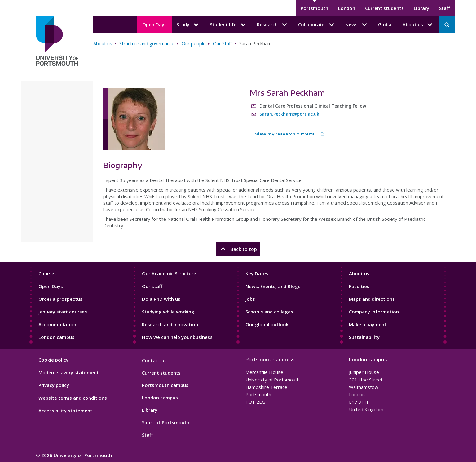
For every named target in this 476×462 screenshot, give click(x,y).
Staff (445, 8)
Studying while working (168, 312)
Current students (384, 8)
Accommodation (57, 324)
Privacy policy (54, 385)
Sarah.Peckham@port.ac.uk (289, 114)
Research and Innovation (170, 324)
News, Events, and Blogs (273, 286)
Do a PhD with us (161, 299)
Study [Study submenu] (188, 25)
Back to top (238, 249)
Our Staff (223, 43)
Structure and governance (147, 43)
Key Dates (257, 273)
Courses (48, 273)
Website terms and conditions (73, 398)
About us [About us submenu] (418, 25)
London (347, 8)
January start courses (63, 312)
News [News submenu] (357, 25)
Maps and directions (372, 299)
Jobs (250, 299)
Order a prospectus (60, 299)
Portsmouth (314, 8)
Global (385, 24)
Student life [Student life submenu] (228, 25)
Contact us (154, 360)
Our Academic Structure (169, 273)
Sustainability (364, 337)
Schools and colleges (269, 312)
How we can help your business (177, 337)
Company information (374, 312)
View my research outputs (285, 134)
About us (103, 43)
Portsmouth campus (165, 385)
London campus (56, 337)
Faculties (359, 286)
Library (421, 8)
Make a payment (368, 324)
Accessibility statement (65, 411)
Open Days (154, 24)
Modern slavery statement (69, 372)
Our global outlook (267, 324)
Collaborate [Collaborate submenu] (317, 25)
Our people (194, 43)
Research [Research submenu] (273, 25)
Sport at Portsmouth (166, 422)
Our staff (152, 286)
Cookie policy (53, 360)
